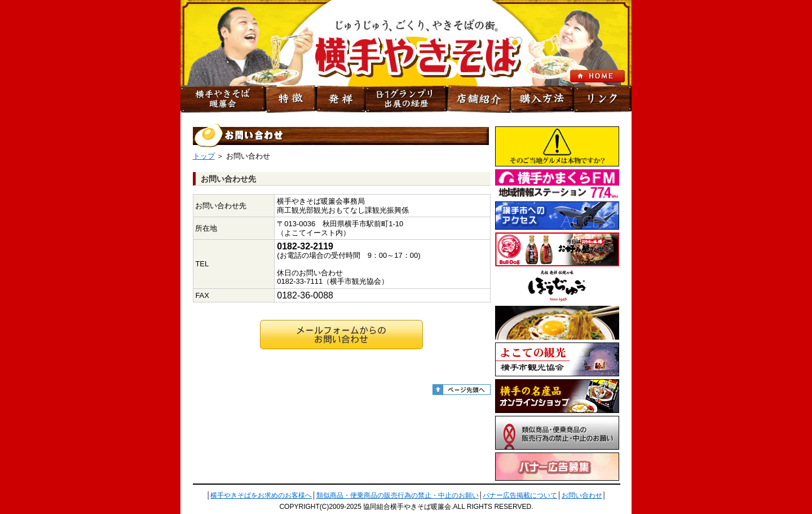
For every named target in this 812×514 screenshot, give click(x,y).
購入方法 (542, 99)
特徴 (291, 99)
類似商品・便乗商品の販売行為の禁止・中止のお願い (398, 495)
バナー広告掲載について (520, 495)
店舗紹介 (479, 99)
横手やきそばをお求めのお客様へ (261, 495)
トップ (204, 156)
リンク (603, 99)
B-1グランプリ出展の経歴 (406, 99)
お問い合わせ (582, 495)
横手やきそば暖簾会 (223, 99)
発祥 (341, 99)
